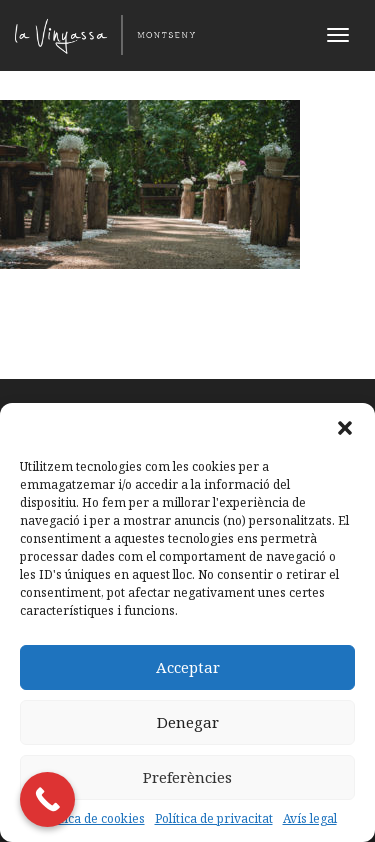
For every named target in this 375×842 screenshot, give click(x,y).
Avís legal (310, 818)
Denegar (188, 722)
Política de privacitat (214, 818)
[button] (345, 428)
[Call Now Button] (47, 799)
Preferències (187, 777)
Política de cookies (92, 818)
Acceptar (188, 667)
